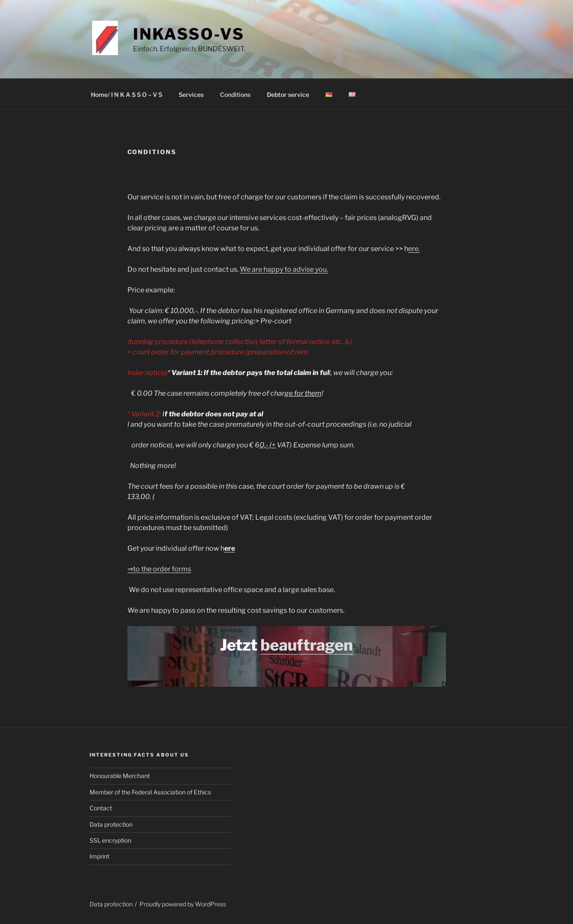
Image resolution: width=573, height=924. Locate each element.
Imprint (99, 856)
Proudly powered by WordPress (183, 904)
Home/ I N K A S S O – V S (127, 95)
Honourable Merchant (120, 776)
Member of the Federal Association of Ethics (150, 792)
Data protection (111, 824)
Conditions (235, 95)
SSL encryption (110, 840)
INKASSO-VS (189, 34)
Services (191, 95)
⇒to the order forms (159, 569)
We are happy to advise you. (284, 269)
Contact (101, 808)
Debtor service (288, 95)
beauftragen (307, 645)
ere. (414, 249)
